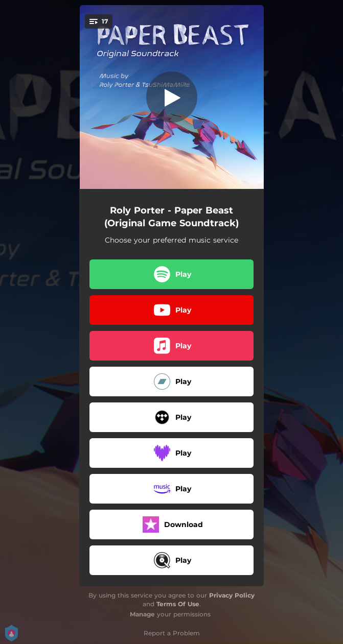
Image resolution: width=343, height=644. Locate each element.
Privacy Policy (232, 595)
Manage (142, 614)
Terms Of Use (178, 604)
